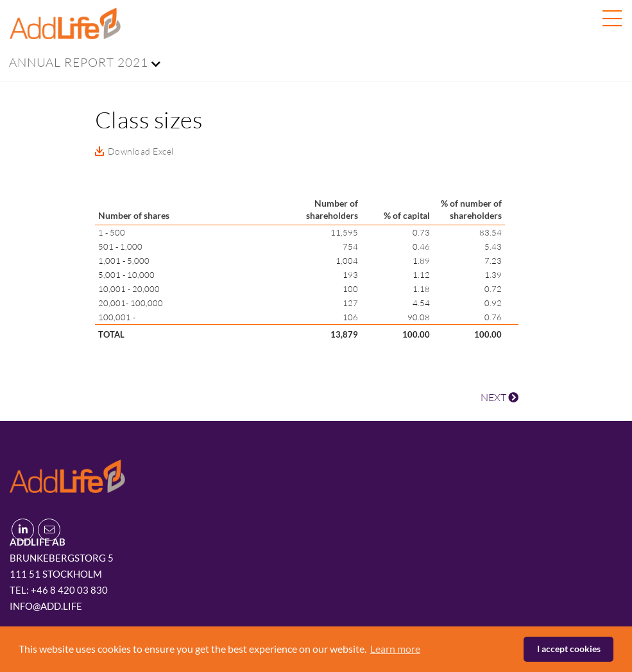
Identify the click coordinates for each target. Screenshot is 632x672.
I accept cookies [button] (569, 649)
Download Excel (141, 151)
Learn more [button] (395, 649)
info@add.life (46, 606)
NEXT (500, 397)
